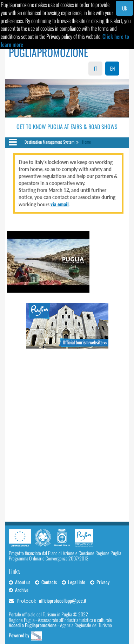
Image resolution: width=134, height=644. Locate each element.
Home (86, 142)
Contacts (46, 582)
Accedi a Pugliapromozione (33, 625)
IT (96, 68)
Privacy (100, 582)
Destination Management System (49, 142)
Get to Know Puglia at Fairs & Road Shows (67, 127)
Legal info (73, 582)
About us (19, 582)
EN (112, 68)
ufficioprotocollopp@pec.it (63, 600)
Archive (19, 590)
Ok (125, 8)
